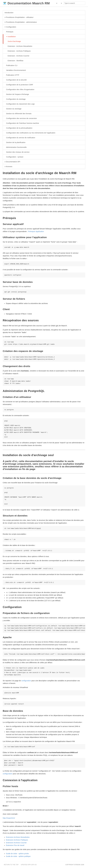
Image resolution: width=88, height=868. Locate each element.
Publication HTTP (12, 75)
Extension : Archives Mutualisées (18, 46)
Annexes (8, 167)
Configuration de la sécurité (16, 80)
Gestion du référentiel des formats (18, 114)
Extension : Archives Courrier (17, 56)
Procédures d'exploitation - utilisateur (19, 17)
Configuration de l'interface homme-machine (22, 123)
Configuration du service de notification (20, 138)
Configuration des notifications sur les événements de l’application (30, 133)
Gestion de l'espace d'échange (17, 94)
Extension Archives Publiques (17, 840)
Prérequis (9, 32)
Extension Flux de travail (15, 845)
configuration (26, 681)
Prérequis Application (36, 231)
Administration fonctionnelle (16, 147)
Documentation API (12, 162)
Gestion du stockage (13, 109)
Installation (10, 37)
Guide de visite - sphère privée (17, 854)
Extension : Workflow (14, 61)
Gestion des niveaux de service (17, 152)
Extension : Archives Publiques (18, 51)
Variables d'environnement (15, 70)
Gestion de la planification (15, 143)
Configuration (10, 27)
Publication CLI (11, 66)
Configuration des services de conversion (21, 118)
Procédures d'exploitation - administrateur (21, 22)
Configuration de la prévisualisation (18, 128)
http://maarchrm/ (9, 818)
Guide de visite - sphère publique (18, 856)
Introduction (9, 13)
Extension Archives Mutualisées (18, 837)
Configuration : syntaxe (14, 157)
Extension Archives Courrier (16, 843)
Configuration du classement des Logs (20, 104)
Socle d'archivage (13, 41)
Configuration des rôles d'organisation (19, 90)
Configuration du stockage (15, 99)
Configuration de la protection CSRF (19, 85)
